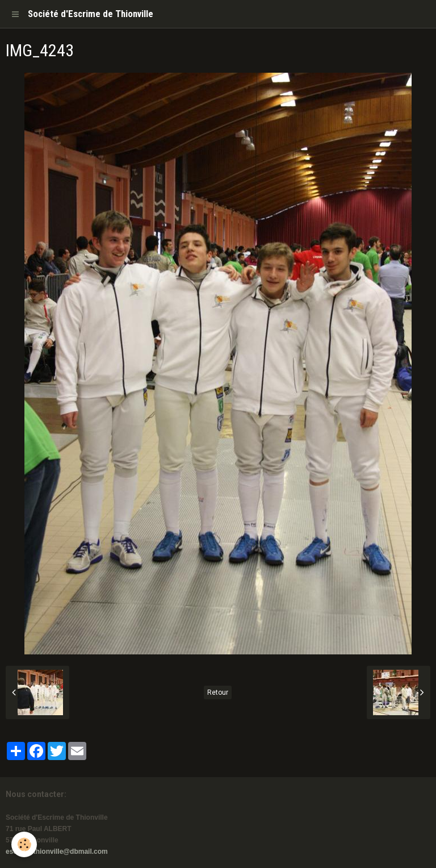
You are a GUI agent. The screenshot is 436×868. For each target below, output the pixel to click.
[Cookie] (24, 844)
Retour (218, 692)
